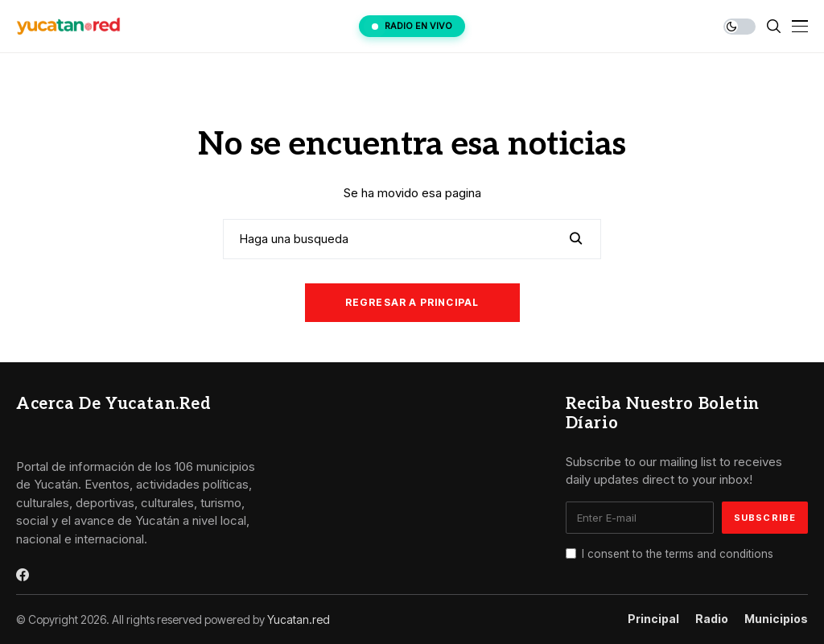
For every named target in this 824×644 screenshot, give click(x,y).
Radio (712, 619)
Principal (653, 619)
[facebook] (23, 575)
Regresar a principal (412, 302)
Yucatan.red (299, 619)
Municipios (776, 619)
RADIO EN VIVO (412, 26)
